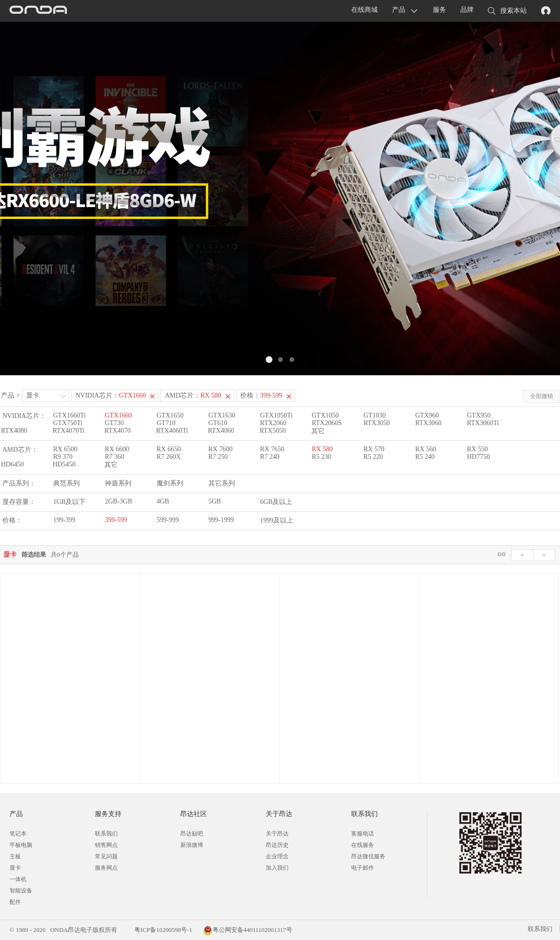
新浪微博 (192, 845)
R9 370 (63, 457)
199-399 (64, 520)
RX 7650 (272, 449)
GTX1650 (170, 415)
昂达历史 (277, 845)
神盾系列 (118, 483)
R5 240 (425, 457)
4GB (163, 501)
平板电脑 (21, 845)
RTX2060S (327, 423)
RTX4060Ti (172, 431)
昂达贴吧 (192, 834)
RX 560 (426, 449)
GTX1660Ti (70, 415)
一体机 (18, 879)
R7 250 (218, 457)
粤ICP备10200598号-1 (163, 930)
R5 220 (373, 457)
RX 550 (477, 449)
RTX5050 (273, 431)
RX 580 (322, 449)
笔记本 (18, 834)
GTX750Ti (68, 423)
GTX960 (427, 415)
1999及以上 (277, 520)
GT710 (166, 423)
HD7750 (478, 457)
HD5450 (64, 464)
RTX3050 (377, 423)
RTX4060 (221, 431)
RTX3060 (428, 423)
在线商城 (364, 10)
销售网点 (106, 845)
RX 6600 (117, 449)
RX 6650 (169, 449)
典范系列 (66, 483)
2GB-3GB (119, 501)
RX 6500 (65, 449)
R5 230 (322, 457)
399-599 (116, 520)
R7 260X (169, 457)
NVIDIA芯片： (111, 395)
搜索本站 (507, 11)
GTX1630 (222, 415)
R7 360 (115, 457)
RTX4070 (117, 431)
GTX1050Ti (276, 415)
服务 (439, 10)
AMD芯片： (193, 395)
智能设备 (21, 891)
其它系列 (222, 483)
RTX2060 (273, 423)
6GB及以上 (276, 502)
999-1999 (221, 520)
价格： (261, 395)
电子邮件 (363, 868)
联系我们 (106, 834)
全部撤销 (541, 396)
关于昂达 (277, 834)
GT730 (114, 423)
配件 (15, 902)
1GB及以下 (69, 502)
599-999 (168, 520)
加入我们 (277, 868)
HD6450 (12, 464)
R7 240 (270, 457)
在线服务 (363, 845)
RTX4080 (14, 431)
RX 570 (374, 449)
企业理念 (277, 856)
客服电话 (363, 834)
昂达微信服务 (368, 856)
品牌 (467, 10)
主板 (15, 856)
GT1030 (375, 415)
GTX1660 (118, 415)
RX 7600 (220, 449)
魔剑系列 (170, 483)
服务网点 (106, 868)
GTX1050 (325, 415)
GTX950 (479, 415)
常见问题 (106, 856)
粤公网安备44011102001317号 (248, 930)
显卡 (33, 395)
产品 (399, 10)
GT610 (218, 423)
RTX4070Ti (69, 431)
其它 (318, 431)
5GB (215, 501)
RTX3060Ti (483, 423)
